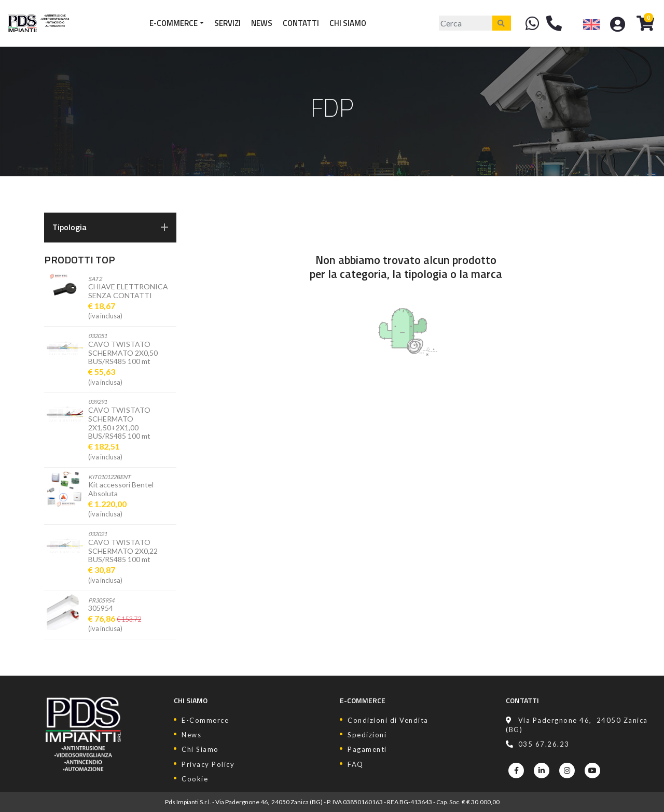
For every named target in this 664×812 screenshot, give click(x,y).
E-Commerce (174, 23)
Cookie (195, 779)
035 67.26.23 (538, 744)
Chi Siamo (348, 23)
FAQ (356, 764)
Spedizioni (367, 735)
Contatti (301, 23)
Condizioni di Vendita (388, 720)
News (262, 23)
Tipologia (110, 227)
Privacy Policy (208, 764)
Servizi (227, 23)
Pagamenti (367, 749)
